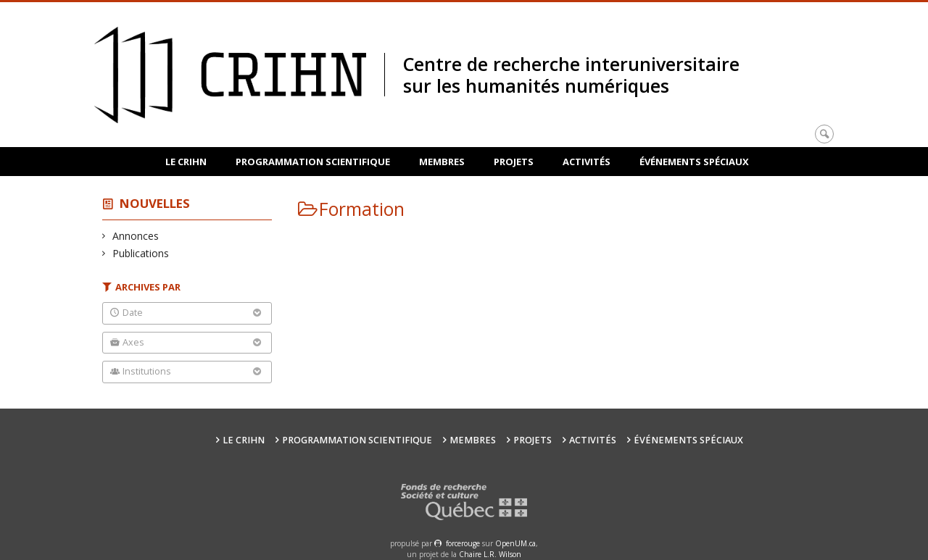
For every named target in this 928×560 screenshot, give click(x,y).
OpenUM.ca (515, 543)
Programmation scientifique (313, 162)
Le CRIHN (186, 162)
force (463, 543)
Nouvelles (155, 203)
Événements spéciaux (694, 162)
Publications (141, 253)
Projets (514, 162)
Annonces (136, 236)
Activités (587, 162)
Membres (442, 162)
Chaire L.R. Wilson (490, 554)
